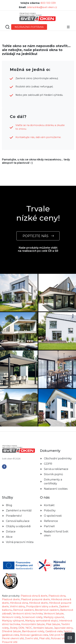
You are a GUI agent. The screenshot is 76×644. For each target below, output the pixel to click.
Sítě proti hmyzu (59, 635)
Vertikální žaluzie (43, 628)
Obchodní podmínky (58, 458)
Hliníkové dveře (38, 603)
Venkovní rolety (11, 617)
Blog (9, 505)
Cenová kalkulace (18, 521)
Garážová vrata (54, 631)
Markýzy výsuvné (54, 617)
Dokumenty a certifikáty (53, 482)
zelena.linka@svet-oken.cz (42, 7)
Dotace (11, 532)
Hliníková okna (19, 603)
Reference (51, 521)
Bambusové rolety (33, 631)
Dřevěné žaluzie (11, 631)
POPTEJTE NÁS (38, 236)
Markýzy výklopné (13, 621)
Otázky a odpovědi (18, 526)
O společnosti (53, 516)
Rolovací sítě (58, 638)
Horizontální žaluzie (33, 624)
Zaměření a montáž (19, 510)
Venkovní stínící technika (28, 614)
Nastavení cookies (56, 489)
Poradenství (14, 516)
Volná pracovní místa (20, 542)
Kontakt (49, 505)
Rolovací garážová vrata (34, 635)
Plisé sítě (44, 638)
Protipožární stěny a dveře (42, 606)
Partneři (49, 526)
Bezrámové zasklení (47, 610)
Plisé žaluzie (53, 624)
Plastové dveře (11, 599)
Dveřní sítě (32, 638)
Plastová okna (57, 596)
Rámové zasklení (23, 610)
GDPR (48, 464)
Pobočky (50, 510)
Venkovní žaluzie (54, 614)
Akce (9, 537)
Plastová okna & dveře (34, 596)
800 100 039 (48, 3)
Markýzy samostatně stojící (41, 621)
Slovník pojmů (53, 474)
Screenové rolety (32, 617)
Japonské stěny (63, 628)
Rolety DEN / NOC (21, 628)
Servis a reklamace (56, 469)
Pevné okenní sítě (13, 638)
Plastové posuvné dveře (35, 599)
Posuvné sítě (10, 642)
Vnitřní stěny (17, 606)
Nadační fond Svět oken (56, 534)
